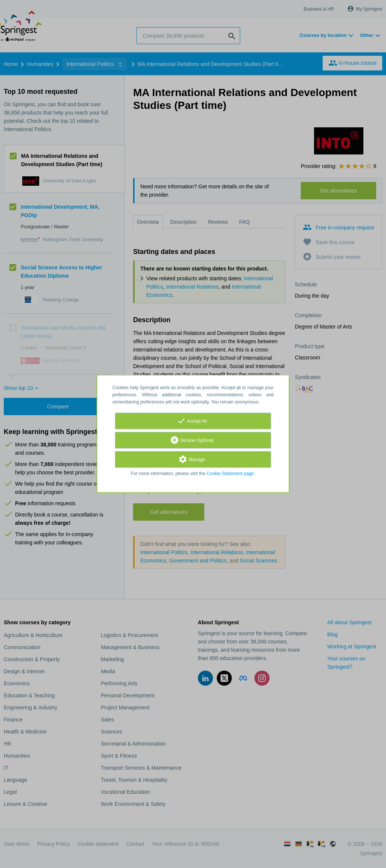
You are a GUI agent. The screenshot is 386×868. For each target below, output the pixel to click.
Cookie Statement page (230, 474)
